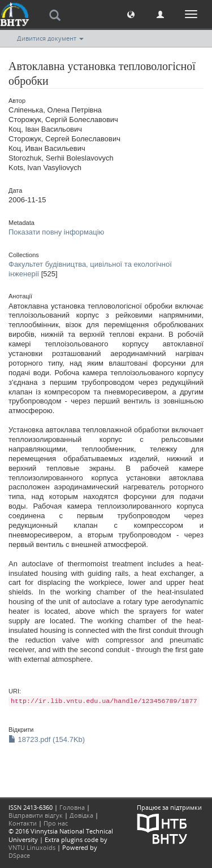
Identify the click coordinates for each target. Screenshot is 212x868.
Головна (72, 807)
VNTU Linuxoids (32, 847)
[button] (131, 14)
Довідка (81, 815)
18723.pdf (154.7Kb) (47, 739)
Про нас (56, 823)
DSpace (19, 855)
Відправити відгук (36, 815)
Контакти (23, 823)
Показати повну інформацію (56, 232)
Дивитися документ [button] (50, 38)
